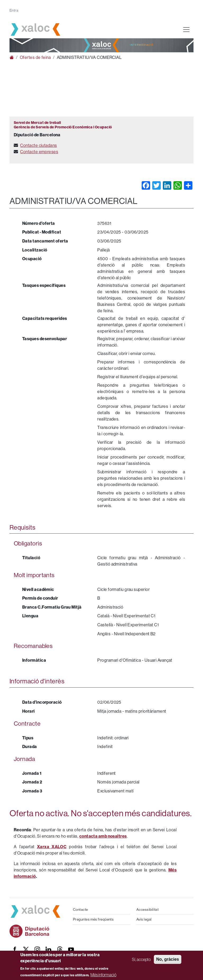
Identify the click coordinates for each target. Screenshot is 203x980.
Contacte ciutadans (38, 145)
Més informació (103, 975)
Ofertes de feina (35, 57)
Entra (14, 10)
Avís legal (144, 919)
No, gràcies (168, 959)
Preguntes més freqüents (93, 919)
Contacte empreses (39, 152)
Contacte (80, 910)
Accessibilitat (147, 910)
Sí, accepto (141, 959)
